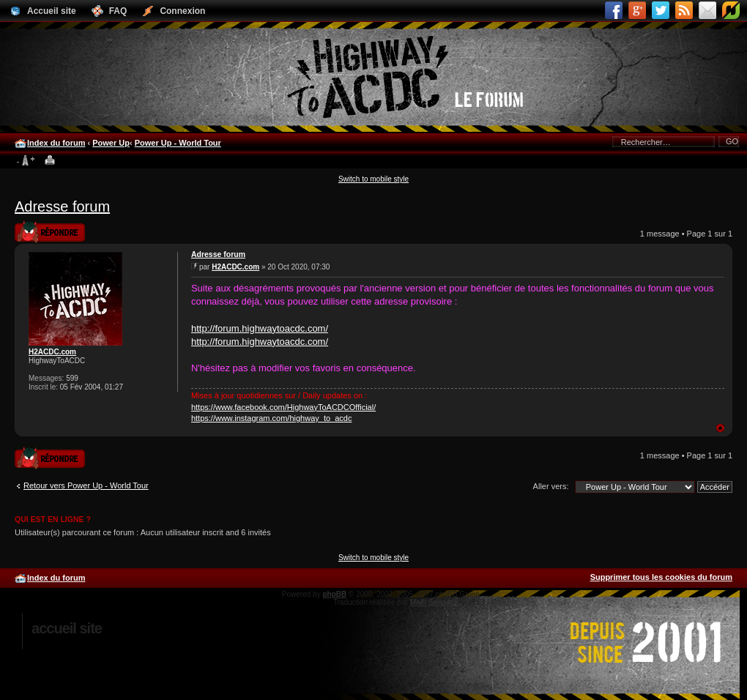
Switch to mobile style (373, 179)
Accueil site (67, 628)
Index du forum (56, 143)
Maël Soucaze (434, 602)
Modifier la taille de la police (25, 161)
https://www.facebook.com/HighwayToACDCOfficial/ (283, 407)
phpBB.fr (501, 602)
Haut (720, 428)
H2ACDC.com (52, 352)
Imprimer (50, 161)
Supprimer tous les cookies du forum (661, 577)
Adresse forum (62, 206)
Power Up (111, 143)
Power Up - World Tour (178, 143)
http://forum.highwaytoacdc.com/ (260, 328)
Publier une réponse (50, 231)
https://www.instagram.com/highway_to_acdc (272, 418)
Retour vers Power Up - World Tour (86, 485)
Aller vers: (551, 486)
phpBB (334, 594)
